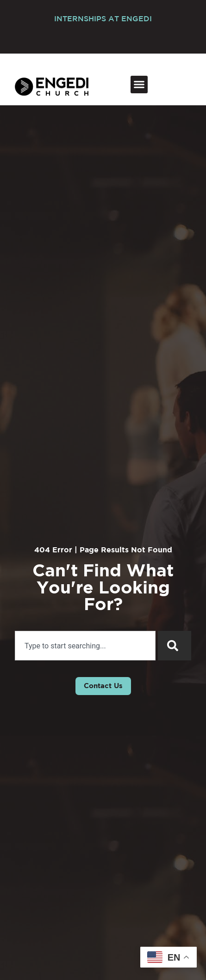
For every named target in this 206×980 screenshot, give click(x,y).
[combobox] (85, 646)
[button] (139, 85)
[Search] (175, 646)
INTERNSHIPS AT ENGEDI (103, 19)
